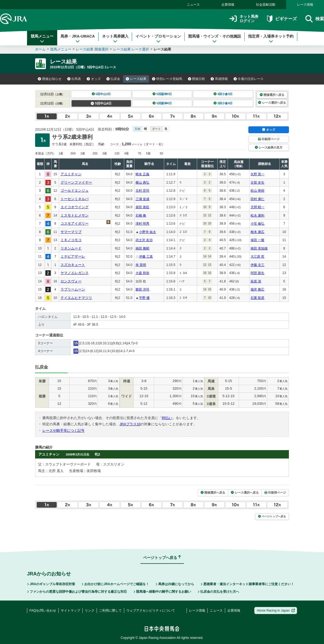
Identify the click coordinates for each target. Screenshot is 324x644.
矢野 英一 (257, 174)
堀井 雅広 (257, 289)
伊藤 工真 (146, 257)
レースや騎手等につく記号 (63, 431)
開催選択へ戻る (272, 95)
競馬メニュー (42, 39)
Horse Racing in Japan (276, 611)
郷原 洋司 (142, 289)
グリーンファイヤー (76, 182)
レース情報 (305, 5)
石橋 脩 (141, 215)
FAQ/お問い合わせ (43, 611)
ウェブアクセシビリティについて (151, 611)
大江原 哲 (257, 257)
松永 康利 (257, 215)
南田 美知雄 (259, 248)
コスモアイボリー (75, 223)
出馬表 (74, 79)
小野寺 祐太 (148, 232)
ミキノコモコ (71, 240)
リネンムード (71, 248)
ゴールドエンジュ (75, 190)
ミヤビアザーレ (73, 256)
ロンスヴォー (71, 281)
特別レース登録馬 (167, 79)
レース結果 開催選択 (92, 49)
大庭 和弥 (142, 273)
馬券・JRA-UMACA (78, 39)
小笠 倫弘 (257, 224)
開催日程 (197, 79)
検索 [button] (315, 19)
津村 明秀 (142, 224)
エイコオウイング (75, 207)
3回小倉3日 (223, 94)
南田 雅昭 (142, 248)
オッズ (94, 79)
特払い (167, 418)
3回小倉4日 (223, 103)
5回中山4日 (101, 103)
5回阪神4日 (162, 103)
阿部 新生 (257, 273)
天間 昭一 (257, 207)
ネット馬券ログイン (244, 19)
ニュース (193, 5)
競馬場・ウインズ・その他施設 (215, 39)
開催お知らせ (50, 79)
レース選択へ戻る (272, 103)
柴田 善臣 (142, 207)
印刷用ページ (269, 139)
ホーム (40, 49)
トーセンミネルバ (75, 199)
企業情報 (228, 5)
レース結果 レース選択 (131, 49)
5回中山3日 (101, 94)
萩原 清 (256, 281)
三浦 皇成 (142, 199)
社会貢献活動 (266, 5)
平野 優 (144, 298)
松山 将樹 (257, 191)
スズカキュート (73, 265)
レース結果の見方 (269, 147)
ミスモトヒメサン (75, 215)
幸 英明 (141, 265)
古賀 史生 (257, 183)
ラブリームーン (73, 289)
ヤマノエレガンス (75, 273)
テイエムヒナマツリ (76, 298)
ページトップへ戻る (272, 516)
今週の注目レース (249, 79)
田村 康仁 (257, 199)
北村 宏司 (142, 191)
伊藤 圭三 (257, 265)
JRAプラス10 (130, 424)
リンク (90, 611)
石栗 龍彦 (257, 298)
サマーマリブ (71, 232)
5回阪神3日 (162, 94)
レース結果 (136, 79)
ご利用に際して (110, 611)
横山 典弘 (142, 183)
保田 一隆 (257, 240)
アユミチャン (71, 174)
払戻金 (113, 79)
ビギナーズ (282, 19)
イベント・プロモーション (158, 39)
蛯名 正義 (142, 174)
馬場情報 (219, 79)
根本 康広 (257, 232)
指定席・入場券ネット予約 (271, 39)
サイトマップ (70, 611)
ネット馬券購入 (115, 39)
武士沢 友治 (144, 240)
